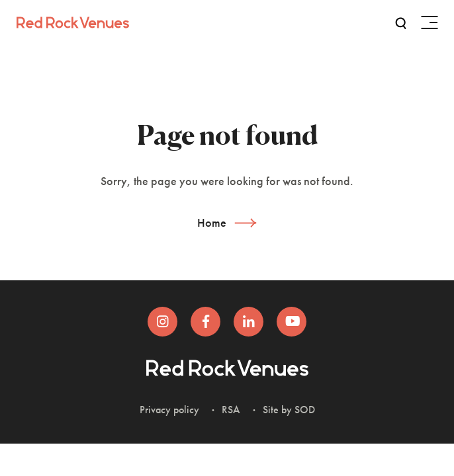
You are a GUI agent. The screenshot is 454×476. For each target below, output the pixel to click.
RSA (231, 410)
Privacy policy (169, 410)
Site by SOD (289, 410)
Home (212, 222)
